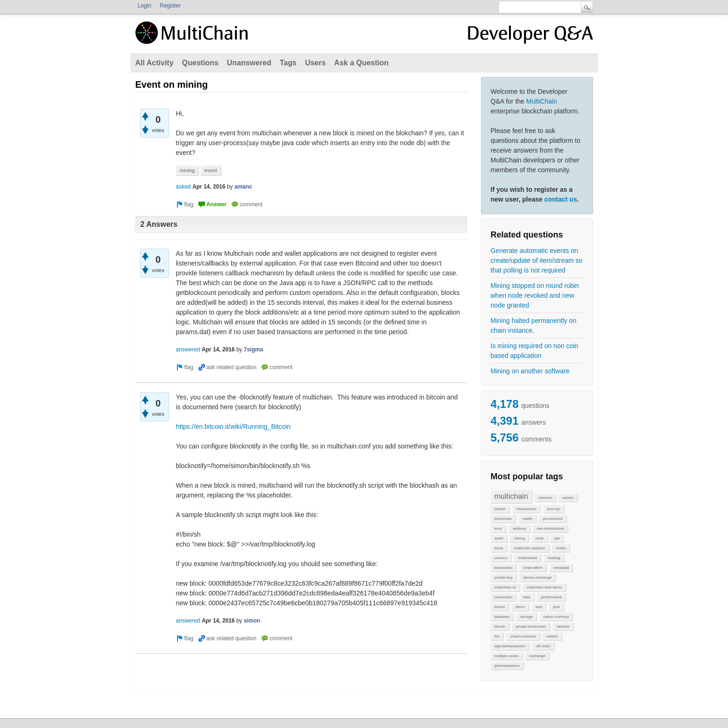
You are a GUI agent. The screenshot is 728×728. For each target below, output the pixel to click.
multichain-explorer (530, 548)
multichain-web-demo (544, 587)
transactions (527, 509)
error (498, 528)
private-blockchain (530, 626)
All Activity (155, 63)
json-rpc (554, 509)
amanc (243, 187)
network (563, 626)
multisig (554, 558)
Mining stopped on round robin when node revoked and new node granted (535, 295)
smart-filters (533, 568)
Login (145, 6)
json (556, 607)
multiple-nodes (507, 656)
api (557, 538)
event (211, 170)
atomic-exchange (537, 577)
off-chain (543, 646)
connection (504, 597)
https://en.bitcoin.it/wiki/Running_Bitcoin (233, 427)
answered (188, 350)
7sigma (253, 350)
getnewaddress (507, 666)
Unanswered (249, 63)
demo (520, 607)
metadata (561, 568)
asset (499, 538)
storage (527, 617)
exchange (537, 656)
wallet (527, 519)
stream (500, 509)
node (540, 538)
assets (568, 498)
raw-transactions (550, 528)
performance (551, 597)
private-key (504, 577)
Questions (200, 63)
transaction (504, 568)
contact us (561, 199)
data (527, 597)
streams (545, 498)
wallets (552, 636)
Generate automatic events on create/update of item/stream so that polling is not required (537, 260)
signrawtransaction (510, 646)
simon (252, 621)
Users (315, 63)
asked (184, 187)
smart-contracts (523, 636)
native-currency (556, 617)
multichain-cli (505, 587)
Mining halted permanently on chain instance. (534, 325)
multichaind (527, 558)
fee (497, 636)
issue (499, 548)
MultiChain (542, 101)
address (519, 528)
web (539, 607)
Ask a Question (361, 63)
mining (519, 538)
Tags (288, 63)
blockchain (503, 519)
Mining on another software (530, 371)
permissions (553, 519)
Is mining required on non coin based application (535, 351)
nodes (561, 548)
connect (501, 558)
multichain (511, 496)
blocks (500, 607)
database (502, 617)
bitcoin (500, 626)
